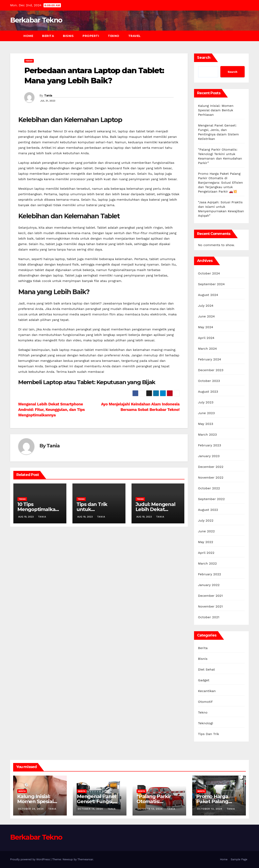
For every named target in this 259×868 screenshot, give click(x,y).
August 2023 (208, 392)
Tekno (114, 36)
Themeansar (85, 859)
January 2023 (209, 456)
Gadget (204, 680)
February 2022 (210, 574)
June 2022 (206, 531)
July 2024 (206, 306)
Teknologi (206, 723)
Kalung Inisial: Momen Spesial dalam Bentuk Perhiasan (216, 110)
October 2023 (209, 381)
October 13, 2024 (150, 809)
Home (28, 36)
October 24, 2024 (31, 809)
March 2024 (208, 349)
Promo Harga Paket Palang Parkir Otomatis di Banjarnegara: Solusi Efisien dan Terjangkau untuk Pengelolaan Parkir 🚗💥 (221, 183)
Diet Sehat (207, 669)
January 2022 (209, 585)
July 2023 (206, 402)
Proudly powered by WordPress (30, 859)
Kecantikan (207, 691)
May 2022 (206, 542)
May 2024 (206, 327)
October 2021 (209, 617)
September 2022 (211, 499)
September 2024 (211, 284)
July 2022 (206, 520)
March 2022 (208, 563)
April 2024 (206, 338)
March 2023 (208, 435)
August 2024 (208, 295)
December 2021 (211, 596)
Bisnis (68, 36)
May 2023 (206, 424)
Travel (135, 36)
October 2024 (209, 273)
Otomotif (205, 702)
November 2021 (210, 606)
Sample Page (239, 859)
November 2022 (211, 477)
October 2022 (209, 488)
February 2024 (210, 359)
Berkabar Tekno (36, 20)
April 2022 (206, 553)
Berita (48, 36)
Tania (48, 95)
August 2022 (208, 510)
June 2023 (206, 413)
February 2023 (210, 445)
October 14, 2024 (91, 809)
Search (204, 58)
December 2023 (211, 370)
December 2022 (211, 467)
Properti (91, 36)
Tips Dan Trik (209, 734)
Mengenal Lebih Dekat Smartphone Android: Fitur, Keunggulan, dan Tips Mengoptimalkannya (51, 410)
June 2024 (206, 316)
